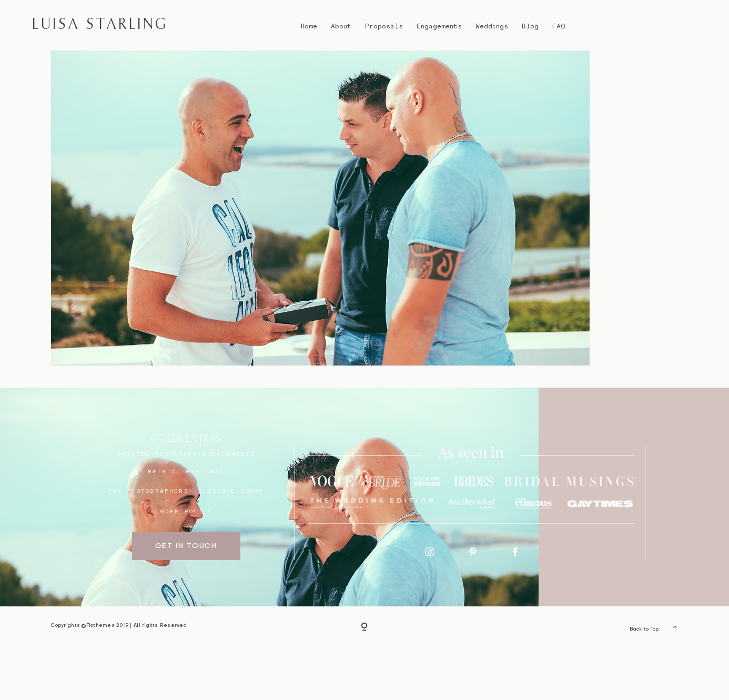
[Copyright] (364, 678)
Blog (530, 26)
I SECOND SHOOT (231, 541)
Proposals (384, 26)
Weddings (492, 26)
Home (309, 26)
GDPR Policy (186, 562)
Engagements (439, 26)
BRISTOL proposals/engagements (186, 504)
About (341, 26)
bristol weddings (186, 522)
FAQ (559, 26)
